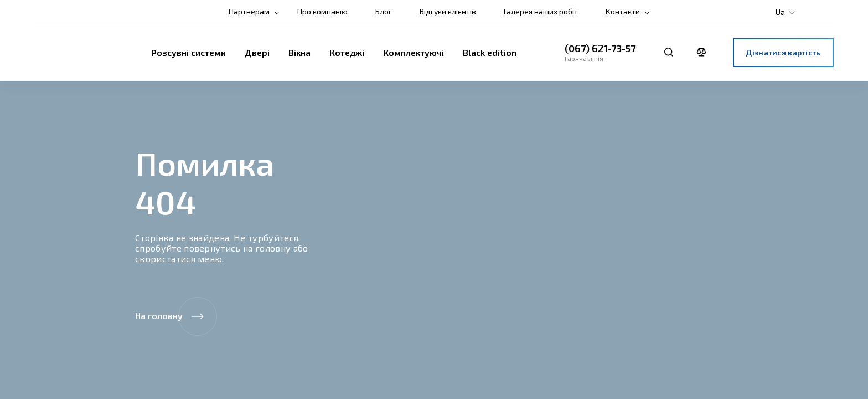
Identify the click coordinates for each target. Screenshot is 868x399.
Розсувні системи (188, 52)
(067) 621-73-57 (600, 48)
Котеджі (347, 52)
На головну (176, 316)
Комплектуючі (414, 52)
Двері (257, 52)
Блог (384, 11)
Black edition (490, 52)
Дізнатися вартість (783, 52)
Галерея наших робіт (541, 11)
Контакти (623, 11)
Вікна (299, 52)
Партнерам (249, 11)
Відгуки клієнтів (448, 11)
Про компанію (322, 11)
